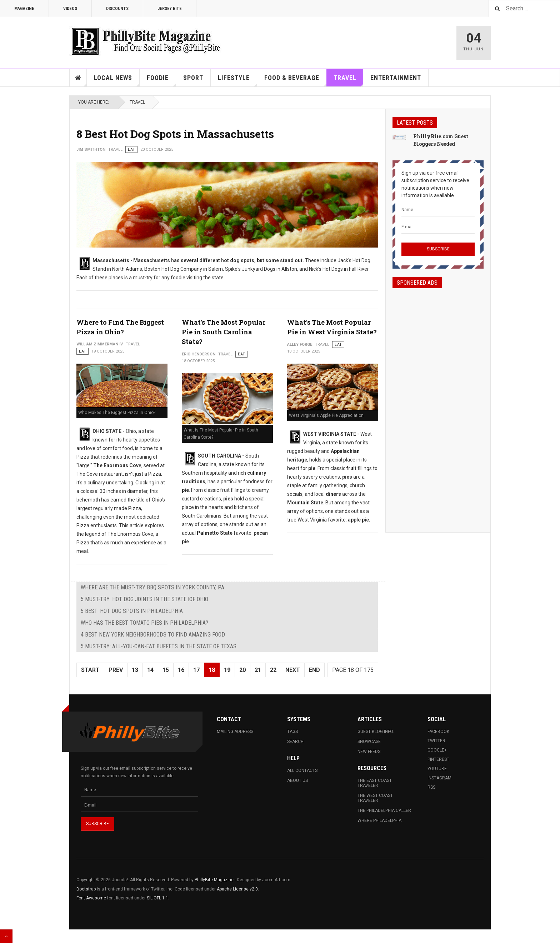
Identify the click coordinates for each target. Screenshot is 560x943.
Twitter (436, 741)
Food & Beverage (296, 80)
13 (135, 670)
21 (258, 670)
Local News (117, 80)
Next (293, 670)
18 (212, 670)
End (314, 670)
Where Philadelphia (379, 820)
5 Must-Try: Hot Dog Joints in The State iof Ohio (144, 599)
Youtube (437, 769)
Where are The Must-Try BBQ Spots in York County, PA (152, 587)
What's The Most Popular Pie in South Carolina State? (224, 332)
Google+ (437, 750)
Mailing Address (235, 732)
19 (227, 670)
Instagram (439, 778)
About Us (297, 780)
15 (166, 670)
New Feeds (369, 752)
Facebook (438, 732)
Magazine (24, 9)
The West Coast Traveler (375, 798)
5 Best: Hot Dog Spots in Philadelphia (132, 611)
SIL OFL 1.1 (157, 898)
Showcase (369, 742)
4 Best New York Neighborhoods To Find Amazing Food (153, 635)
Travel (349, 80)
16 (181, 670)
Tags (292, 732)
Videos (70, 9)
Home (78, 78)
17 (196, 670)
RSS (431, 787)
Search (295, 742)
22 (273, 670)
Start (90, 670)
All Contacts (302, 770)
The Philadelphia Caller (384, 810)
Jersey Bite (170, 9)
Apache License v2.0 (237, 889)
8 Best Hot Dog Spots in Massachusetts (175, 134)
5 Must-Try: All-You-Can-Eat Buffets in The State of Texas (159, 646)
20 (242, 670)
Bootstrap (86, 889)
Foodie (161, 80)
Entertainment (396, 78)
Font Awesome (91, 898)
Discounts (117, 9)
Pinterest (438, 759)
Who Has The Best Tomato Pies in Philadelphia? (144, 623)
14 (150, 670)
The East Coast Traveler (375, 783)
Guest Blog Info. (376, 732)
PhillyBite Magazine (214, 880)
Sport (193, 78)
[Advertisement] (438, 404)
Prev (116, 670)
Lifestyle (237, 80)
